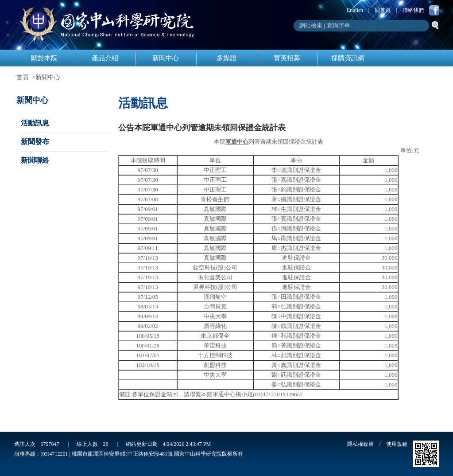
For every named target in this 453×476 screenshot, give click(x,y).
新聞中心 (166, 58)
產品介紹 (105, 58)
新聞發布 (35, 142)
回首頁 (383, 10)
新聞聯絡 (35, 160)
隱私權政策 (360, 444)
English (355, 10)
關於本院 (44, 58)
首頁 (23, 77)
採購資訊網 (348, 58)
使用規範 (397, 444)
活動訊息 (35, 123)
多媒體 (226, 58)
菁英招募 (287, 58)
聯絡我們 (413, 10)
